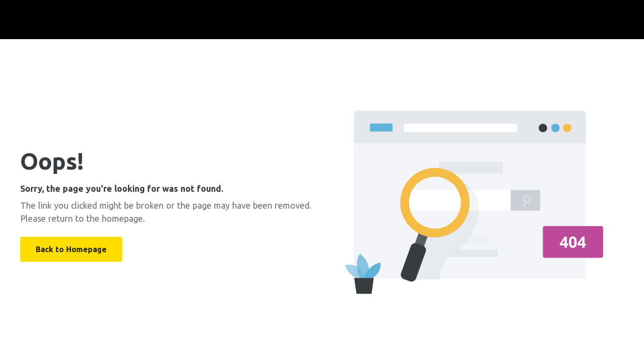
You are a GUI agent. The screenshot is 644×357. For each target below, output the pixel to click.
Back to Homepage (71, 249)
